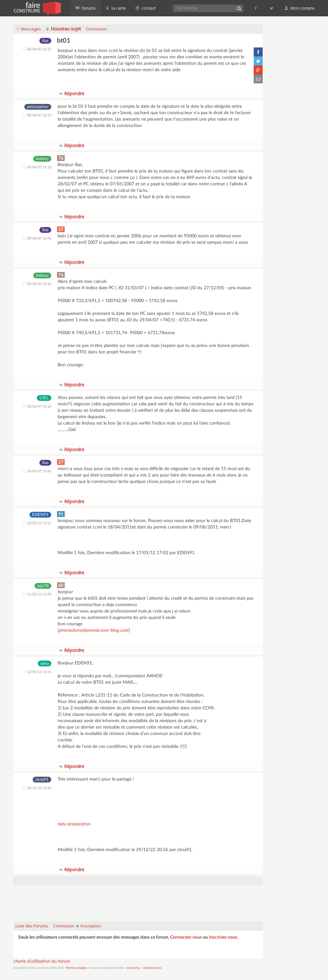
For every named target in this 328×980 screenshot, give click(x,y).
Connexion (96, 29)
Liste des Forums (32, 926)
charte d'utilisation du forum (42, 961)
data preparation (74, 824)
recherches (133, 968)
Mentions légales (76, 968)
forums (86, 8)
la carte (116, 8)
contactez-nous (152, 968)
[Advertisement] (138, 900)
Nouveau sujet (63, 29)
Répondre (72, 93)
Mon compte (299, 8)
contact (146, 8)
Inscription (91, 926)
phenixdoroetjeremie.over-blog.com (94, 630)
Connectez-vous (186, 937)
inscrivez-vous (223, 937)
